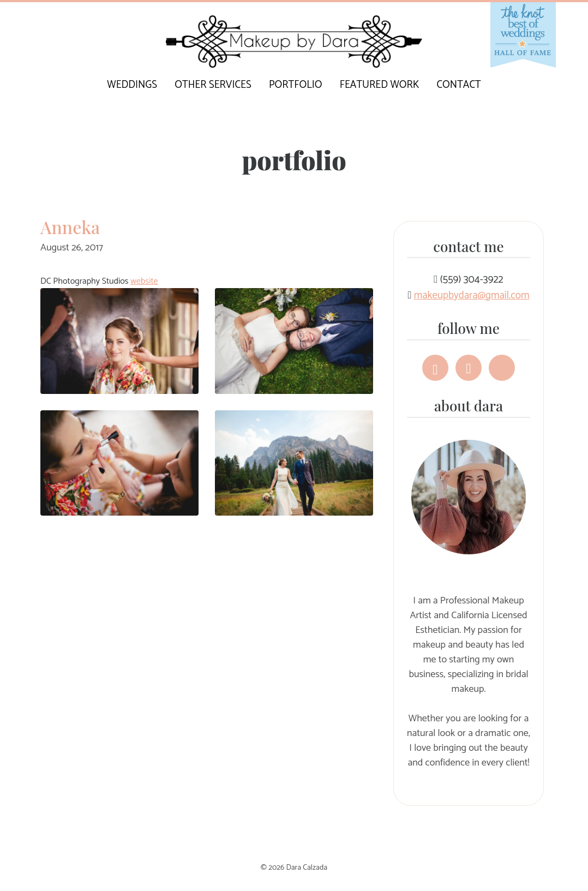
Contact (459, 85)
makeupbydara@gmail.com (472, 295)
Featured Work (379, 85)
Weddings (132, 85)
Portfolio (296, 85)
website (144, 281)
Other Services (213, 85)
